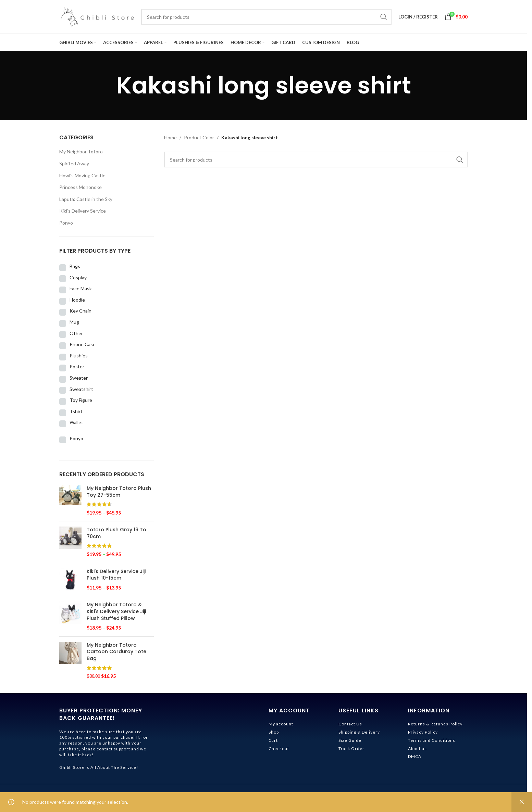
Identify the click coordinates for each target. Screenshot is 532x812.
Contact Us (350, 726)
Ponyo (66, 225)
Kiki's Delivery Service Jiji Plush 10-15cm (116, 577)
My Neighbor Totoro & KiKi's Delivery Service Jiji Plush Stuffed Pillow (116, 613)
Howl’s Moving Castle (82, 177)
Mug (74, 324)
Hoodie (77, 301)
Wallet (76, 424)
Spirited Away (74, 166)
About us (417, 750)
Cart (273, 742)
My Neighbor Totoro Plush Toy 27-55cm (119, 493)
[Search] (266, 18)
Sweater (79, 379)
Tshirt (76, 413)
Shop (274, 734)
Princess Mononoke (81, 189)
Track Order (351, 750)
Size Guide (350, 742)
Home (170, 139)
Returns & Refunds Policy (435, 726)
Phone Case (83, 346)
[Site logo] (97, 17)
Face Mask (81, 290)
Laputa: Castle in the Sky (86, 201)
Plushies (79, 357)
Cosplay (78, 279)
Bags (75, 268)
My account (281, 726)
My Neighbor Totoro (81, 154)
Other (76, 335)
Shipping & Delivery (359, 734)
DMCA (415, 758)
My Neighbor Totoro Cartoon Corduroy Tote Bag (116, 654)
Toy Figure (81, 402)
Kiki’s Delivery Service (83, 213)
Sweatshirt (81, 391)
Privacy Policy (423, 734)
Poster (77, 369)
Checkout (279, 750)
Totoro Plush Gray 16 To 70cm (116, 535)
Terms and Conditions (432, 742)
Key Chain (81, 313)
